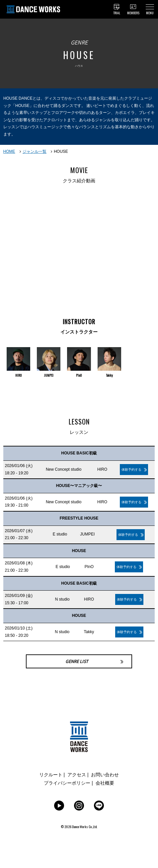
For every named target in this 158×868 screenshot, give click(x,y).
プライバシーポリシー (67, 783)
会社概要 (105, 783)
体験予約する (131, 470)
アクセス (77, 775)
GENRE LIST (77, 661)
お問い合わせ (105, 775)
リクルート (51, 775)
